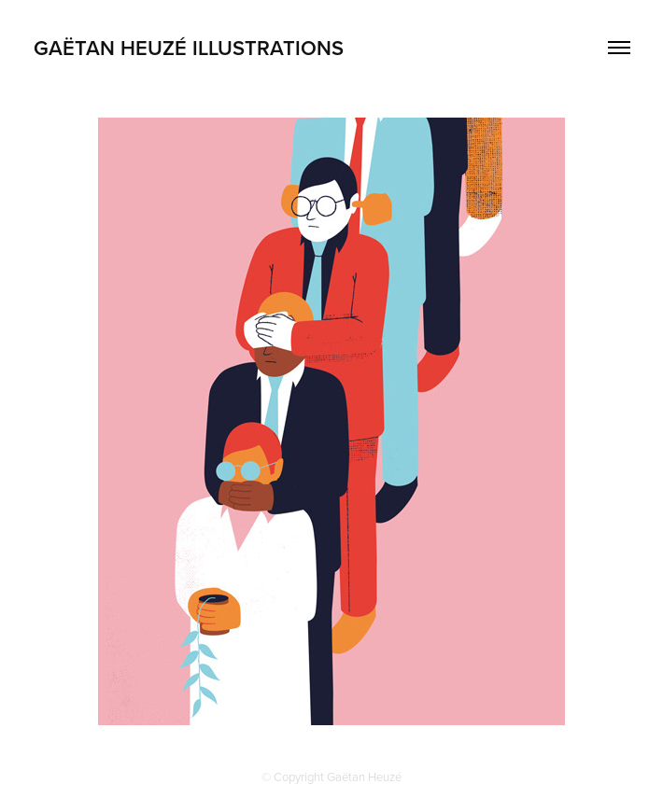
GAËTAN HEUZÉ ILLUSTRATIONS (189, 48)
